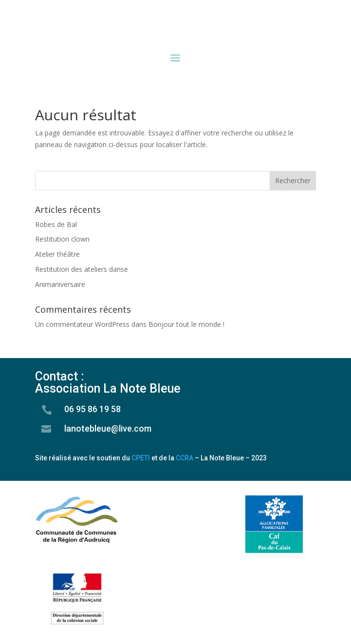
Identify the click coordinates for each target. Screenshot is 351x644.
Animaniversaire (60, 284)
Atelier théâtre (57, 254)
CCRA (185, 458)
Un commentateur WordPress (82, 324)
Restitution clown (62, 239)
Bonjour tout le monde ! (186, 324)
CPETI (141, 458)
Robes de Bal (56, 224)
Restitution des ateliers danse (82, 269)
